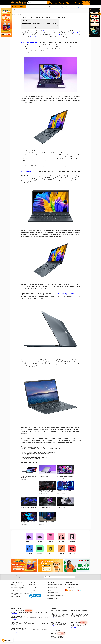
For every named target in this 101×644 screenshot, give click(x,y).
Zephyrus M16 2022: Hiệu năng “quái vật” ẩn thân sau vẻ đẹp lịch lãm (46, 522)
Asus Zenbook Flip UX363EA (64, 294)
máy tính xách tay (52, 31)
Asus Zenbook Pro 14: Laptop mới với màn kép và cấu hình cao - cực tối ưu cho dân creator (28, 476)
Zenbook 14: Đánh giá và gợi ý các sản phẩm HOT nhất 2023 (47, 476)
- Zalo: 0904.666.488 (45, 624)
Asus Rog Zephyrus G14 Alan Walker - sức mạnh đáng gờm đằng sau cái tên (65, 476)
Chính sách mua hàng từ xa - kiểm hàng (54, 584)
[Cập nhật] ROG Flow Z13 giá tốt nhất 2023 (65, 491)
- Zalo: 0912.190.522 (80, 617)
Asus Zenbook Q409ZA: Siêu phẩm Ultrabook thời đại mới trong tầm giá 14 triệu (39, 23)
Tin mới (14, 15)
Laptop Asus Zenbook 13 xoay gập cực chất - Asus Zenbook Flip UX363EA (37, 27)
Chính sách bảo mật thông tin (52, 592)
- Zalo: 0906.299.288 (38, 612)
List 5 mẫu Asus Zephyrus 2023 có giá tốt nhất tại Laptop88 (65, 507)
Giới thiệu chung (32, 584)
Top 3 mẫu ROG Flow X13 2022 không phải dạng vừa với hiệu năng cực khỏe (28, 507)
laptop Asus (77, 33)
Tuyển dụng (86, 4)
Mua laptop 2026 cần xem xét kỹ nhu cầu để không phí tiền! (33, 448)
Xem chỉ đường (14, 614)
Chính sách (86, 2)
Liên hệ (30, 592)
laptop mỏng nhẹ (35, 37)
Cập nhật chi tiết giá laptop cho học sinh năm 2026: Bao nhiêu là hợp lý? (35, 454)
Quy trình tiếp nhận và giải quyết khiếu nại (55, 594)
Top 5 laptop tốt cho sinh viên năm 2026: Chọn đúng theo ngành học (35, 455)
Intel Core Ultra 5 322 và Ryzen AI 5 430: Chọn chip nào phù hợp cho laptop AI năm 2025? (39, 450)
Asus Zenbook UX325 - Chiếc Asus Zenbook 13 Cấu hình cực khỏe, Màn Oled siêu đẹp (40, 25)
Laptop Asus (20, 15)
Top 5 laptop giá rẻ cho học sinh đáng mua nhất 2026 (32, 458)
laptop (45, 31)
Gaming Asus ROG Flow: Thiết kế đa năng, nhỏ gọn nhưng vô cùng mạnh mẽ (29, 522)
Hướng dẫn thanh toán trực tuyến (53, 589)
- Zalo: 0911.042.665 (41, 617)
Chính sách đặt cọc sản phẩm (52, 586)
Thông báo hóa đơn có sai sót (52, 598)
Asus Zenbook (72, 35)
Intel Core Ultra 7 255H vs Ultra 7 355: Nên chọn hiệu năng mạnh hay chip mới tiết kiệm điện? (39, 452)
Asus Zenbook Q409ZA (29, 42)
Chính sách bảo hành (51, 591)
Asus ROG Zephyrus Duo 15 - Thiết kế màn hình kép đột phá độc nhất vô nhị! (47, 491)
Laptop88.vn (13, 584)
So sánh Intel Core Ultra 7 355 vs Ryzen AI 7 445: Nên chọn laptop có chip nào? (37, 451)
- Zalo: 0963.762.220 (61, 617)
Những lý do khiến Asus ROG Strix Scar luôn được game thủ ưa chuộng (47, 507)
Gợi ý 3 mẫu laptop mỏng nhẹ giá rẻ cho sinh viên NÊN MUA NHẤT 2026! (35, 456)
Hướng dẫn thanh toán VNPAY (70, 588)
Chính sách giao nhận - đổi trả (52, 588)
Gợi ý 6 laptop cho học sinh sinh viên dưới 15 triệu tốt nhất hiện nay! (34, 457)
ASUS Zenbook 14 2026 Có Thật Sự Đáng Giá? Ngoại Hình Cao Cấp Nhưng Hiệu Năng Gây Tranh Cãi (41, 449)
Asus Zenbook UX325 (28, 171)
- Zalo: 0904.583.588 (43, 630)
